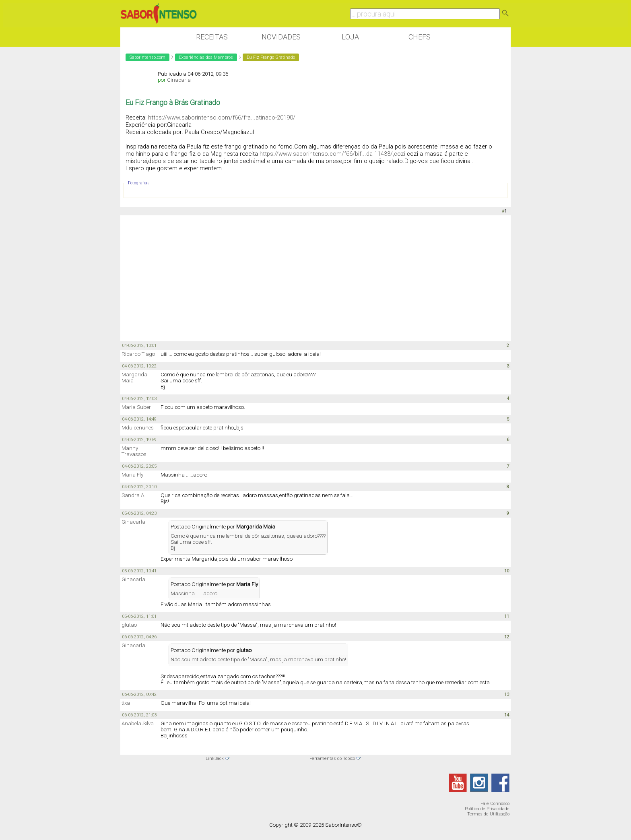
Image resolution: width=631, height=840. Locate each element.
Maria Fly (132, 475)
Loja (350, 37)
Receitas (212, 37)
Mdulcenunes (138, 428)
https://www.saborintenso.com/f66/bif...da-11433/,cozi (332, 154)
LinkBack (215, 758)
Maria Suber (136, 407)
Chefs (420, 37)
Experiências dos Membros (206, 57)
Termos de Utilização (488, 814)
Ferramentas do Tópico (332, 758)
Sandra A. (133, 495)
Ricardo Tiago (138, 354)
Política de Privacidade (487, 809)
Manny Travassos (134, 451)
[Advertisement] (315, 278)
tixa (126, 703)
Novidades (281, 37)
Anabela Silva (138, 723)
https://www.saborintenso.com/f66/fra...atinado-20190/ (222, 118)
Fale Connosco (495, 804)
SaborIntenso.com (147, 57)
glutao (129, 625)
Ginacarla (179, 80)
